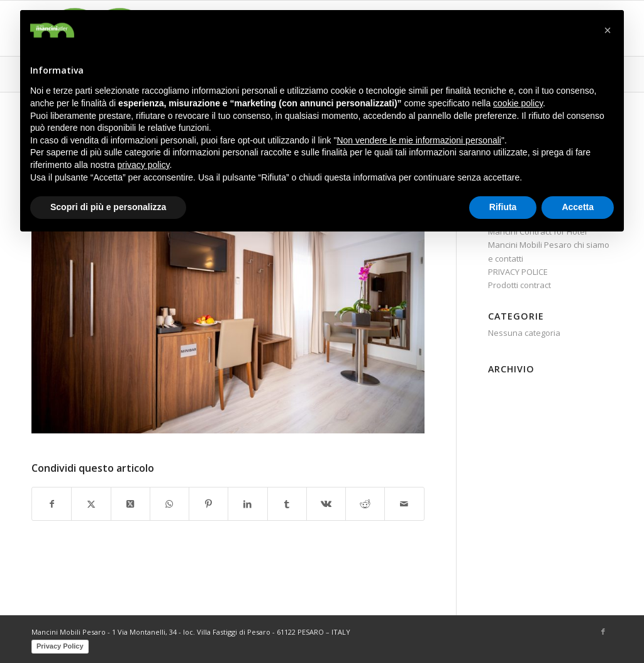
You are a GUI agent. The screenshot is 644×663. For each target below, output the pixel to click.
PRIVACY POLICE (518, 272)
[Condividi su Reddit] (365, 504)
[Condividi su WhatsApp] (169, 504)
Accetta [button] (578, 207)
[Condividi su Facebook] (52, 504)
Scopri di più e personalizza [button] (108, 207)
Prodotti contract (519, 285)
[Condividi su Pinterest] (208, 504)
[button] (608, 30)
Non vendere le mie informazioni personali (419, 140)
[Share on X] (130, 504)
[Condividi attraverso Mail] (404, 504)
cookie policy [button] (518, 103)
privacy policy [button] (144, 165)
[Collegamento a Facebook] (603, 632)
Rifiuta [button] (503, 207)
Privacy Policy (60, 646)
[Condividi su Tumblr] (287, 504)
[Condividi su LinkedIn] (247, 504)
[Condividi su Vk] (326, 504)
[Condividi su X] (91, 504)
